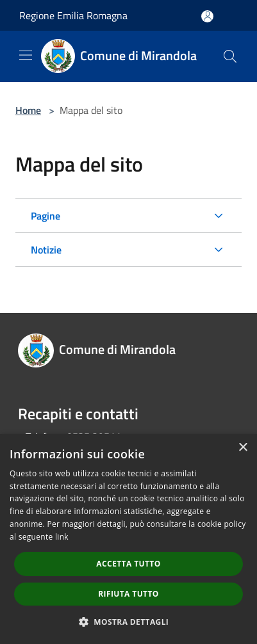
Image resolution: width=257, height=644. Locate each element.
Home (28, 110)
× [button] (243, 448)
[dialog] (128, 539)
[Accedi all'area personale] (207, 16)
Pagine (46, 216)
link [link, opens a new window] (62, 537)
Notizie (46, 250)
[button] (129, 622)
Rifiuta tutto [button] (128, 594)
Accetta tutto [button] (128, 564)
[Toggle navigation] (26, 55)
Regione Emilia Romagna (73, 15)
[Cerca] (230, 56)
